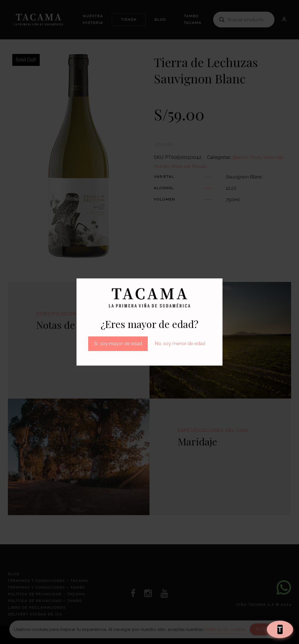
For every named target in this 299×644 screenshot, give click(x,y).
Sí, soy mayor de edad (118, 344)
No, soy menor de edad (180, 344)
